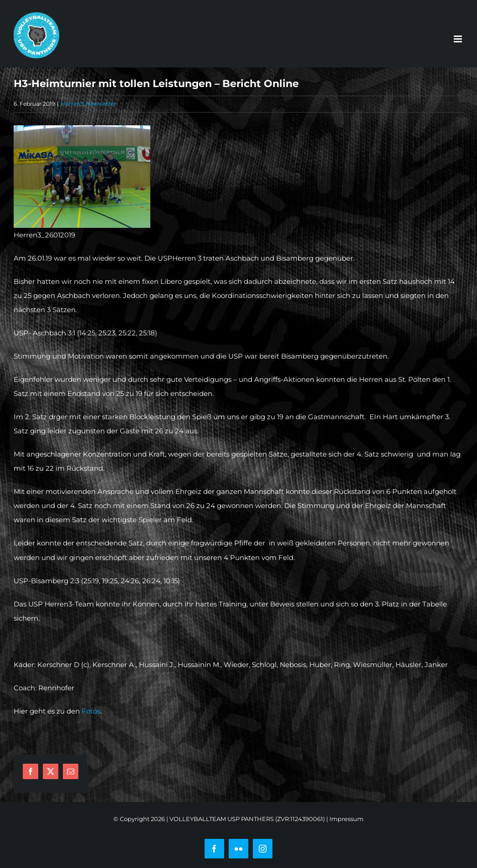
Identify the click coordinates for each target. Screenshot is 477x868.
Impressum (346, 819)
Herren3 (72, 104)
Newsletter (101, 104)
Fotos (91, 711)
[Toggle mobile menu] (459, 39)
